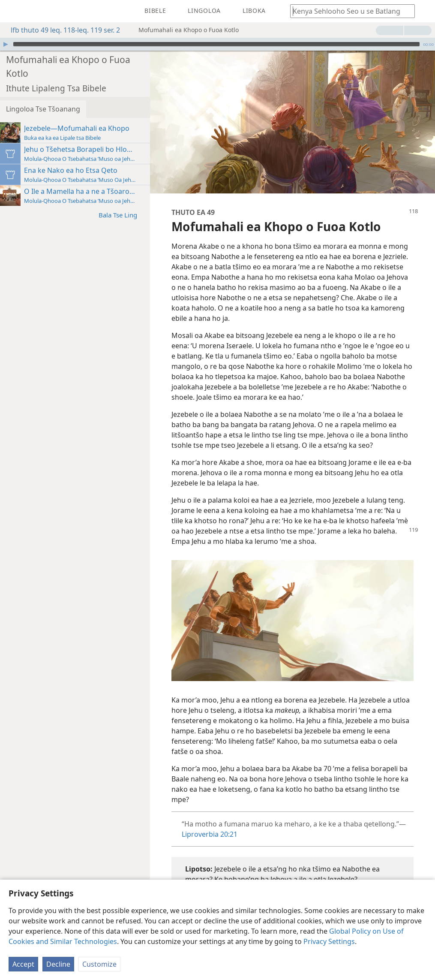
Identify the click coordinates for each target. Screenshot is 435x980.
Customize (99, 964)
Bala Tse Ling (122, 215)
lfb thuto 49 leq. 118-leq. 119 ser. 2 (61, 30)
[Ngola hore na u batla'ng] (348, 11)
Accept (23, 964)
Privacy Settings (329, 941)
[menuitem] (13, 11)
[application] (217, 44)
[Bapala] (6, 44)
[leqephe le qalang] (13, 11)
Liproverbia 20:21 (210, 834)
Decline (58, 964)
